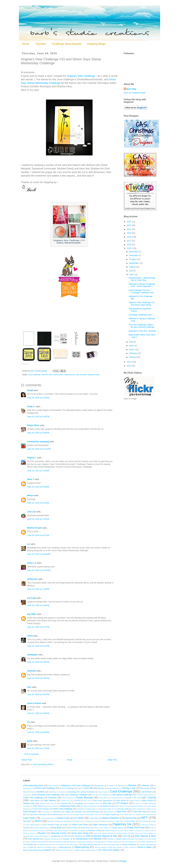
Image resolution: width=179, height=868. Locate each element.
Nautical (89, 821)
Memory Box (58, 375)
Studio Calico (121, 839)
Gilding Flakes (91, 809)
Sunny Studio (151, 839)
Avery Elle (88, 788)
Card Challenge (34, 375)
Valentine (40, 847)
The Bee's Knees (112, 842)
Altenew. (146, 785)
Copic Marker (35, 801)
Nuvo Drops (130, 821)
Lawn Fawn (29, 818)
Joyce (30, 636)
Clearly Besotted (84, 798)
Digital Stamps (147, 801)
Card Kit (26, 795)
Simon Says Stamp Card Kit (103, 833)
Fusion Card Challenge (62, 809)
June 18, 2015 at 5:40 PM (38, 417)
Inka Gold (67, 815)
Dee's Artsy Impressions (103, 801)
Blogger (123, 861)
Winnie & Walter (145, 847)
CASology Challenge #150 (140, 315)
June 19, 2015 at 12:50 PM (39, 570)
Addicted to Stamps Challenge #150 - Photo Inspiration (142, 285)
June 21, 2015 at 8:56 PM (38, 732)
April (131, 346)
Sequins (139, 831)
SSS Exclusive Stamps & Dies (87, 375)
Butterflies (53, 792)
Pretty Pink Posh (136, 828)
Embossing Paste (68, 806)
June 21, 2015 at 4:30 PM (38, 713)
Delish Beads (121, 801)
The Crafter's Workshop (145, 842)
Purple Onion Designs (61, 831)
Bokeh (32, 792)
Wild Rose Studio (115, 847)
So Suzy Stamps (147, 833)
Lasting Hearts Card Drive (144, 815)
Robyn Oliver (33, 425)
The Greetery (28, 845)
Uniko (31, 847)
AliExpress (121, 786)
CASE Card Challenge (33, 798)
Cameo (62, 792)
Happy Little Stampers (74, 812)
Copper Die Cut (66, 801)
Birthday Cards (129, 788)
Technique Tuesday (85, 842)
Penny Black (56, 828)
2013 (129, 366)
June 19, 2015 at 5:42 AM (38, 503)
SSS (66, 836)
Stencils (98, 839)
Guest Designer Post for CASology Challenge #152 (141, 291)
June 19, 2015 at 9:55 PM (38, 678)
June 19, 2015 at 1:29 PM (38, 589)
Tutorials (40, 44)
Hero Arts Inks (47, 375)
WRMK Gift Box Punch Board (85, 850)
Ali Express (111, 786)
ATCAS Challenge (67, 788)
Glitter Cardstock (138, 809)
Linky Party (94, 818)
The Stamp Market (43, 845)
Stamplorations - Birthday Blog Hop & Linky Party (142, 279)
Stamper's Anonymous (52, 839)
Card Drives (147, 792)
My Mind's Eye (78, 821)
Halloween (57, 812)
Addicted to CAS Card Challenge (75, 785)
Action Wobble (53, 786)
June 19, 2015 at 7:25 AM (38, 519)
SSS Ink (127, 836)
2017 (129, 241)
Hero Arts (121, 812)
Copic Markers (50, 800)
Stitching (110, 839)
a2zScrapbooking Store (33, 785)
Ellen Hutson (38, 806)
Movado (51, 821)
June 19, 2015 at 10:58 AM (39, 554)
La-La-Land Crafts (126, 815)
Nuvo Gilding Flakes (33, 825)
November (134, 255)
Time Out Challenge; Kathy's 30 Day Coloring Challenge (141, 326)
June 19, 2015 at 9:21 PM (38, 646)
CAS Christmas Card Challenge (46, 795)
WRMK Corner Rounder (64, 850)
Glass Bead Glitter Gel (107, 809)
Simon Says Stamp (80, 833)
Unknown (32, 671)
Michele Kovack (34, 528)
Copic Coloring (148, 798)
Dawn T (31, 479)
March (132, 350)
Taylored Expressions (38, 842)
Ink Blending (55, 815)
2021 (129, 225)
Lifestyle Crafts (63, 818)
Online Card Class (80, 825)
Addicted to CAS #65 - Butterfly (142, 331)
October (133, 259)
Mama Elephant (110, 818)
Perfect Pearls (72, 828)
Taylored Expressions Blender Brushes (62, 842)
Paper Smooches (100, 825)
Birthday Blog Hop (113, 788)
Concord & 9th (131, 798)
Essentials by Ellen (107, 806)
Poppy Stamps (117, 828)
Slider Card (134, 833)
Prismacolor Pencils (37, 831)
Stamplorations (82, 839)
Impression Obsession (38, 815)
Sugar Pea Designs (137, 839)
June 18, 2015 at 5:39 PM (38, 398)
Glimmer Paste (123, 809)
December (134, 252)
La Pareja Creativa (109, 815)
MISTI (38, 821)
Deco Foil (87, 801)
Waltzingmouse (65, 847)
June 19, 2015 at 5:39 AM (38, 487)
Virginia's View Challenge (81, 76)
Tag (27, 842)
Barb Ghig (131, 89)
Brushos (41, 792)
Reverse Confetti (95, 831)
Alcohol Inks (99, 786)
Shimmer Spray (29, 833)
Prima (25, 831)
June (131, 275)
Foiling (120, 806)
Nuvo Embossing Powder (147, 821)
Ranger (83, 831)
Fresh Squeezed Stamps (135, 806)
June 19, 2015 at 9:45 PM (38, 662)
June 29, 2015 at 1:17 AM (38, 748)
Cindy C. (31, 406)
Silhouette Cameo (59, 833)
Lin (29, 544)
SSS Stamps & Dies (145, 836)
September (134, 263)
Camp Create (103, 792)
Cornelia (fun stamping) (38, 442)
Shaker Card (149, 831)
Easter (137, 803)
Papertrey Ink (69, 375)
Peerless (27, 828)
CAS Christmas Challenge (76, 795)
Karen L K (32, 563)
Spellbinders (56, 836)
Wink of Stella (129, 847)
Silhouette (42, 833)
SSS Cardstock (77, 836)
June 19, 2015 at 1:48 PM (38, 605)
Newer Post (27, 760)
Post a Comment (32, 754)
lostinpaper (32, 655)
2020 (129, 229)
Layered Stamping (47, 818)
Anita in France (34, 703)
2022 (129, 222)
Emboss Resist (52, 806)
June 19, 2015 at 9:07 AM (38, 535)
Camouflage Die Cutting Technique (81, 792)
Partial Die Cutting (147, 825)
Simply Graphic (122, 833)
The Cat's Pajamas (128, 842)
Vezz (29, 687)
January (133, 357)
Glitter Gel (150, 809)
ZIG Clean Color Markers (109, 850)
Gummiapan (46, 812)
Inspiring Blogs (96, 44)
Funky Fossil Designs (41, 809)
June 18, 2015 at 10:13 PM (39, 449)
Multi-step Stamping (63, 821)
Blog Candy (145, 788)
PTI (48, 831)
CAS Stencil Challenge (122, 795)
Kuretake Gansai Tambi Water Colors (86, 815)
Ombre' (66, 825)
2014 (129, 362)
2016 (129, 245)
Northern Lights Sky (116, 821)
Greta (30, 741)
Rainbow (74, 831)
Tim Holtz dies (72, 845)
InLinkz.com (25, 364)
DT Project (122, 803)
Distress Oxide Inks (47, 803)
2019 (129, 233)
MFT (144, 818)
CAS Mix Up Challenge (100, 795)
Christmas (53, 798)
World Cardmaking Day (32, 850)
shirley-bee (32, 579)
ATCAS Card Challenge (45, 788)
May (131, 342)
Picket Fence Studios (101, 828)
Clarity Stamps (67, 798)
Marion (30, 495)
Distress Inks (29, 803)
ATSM (79, 788)
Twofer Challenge (129, 845)
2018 (129, 237)
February (133, 353)
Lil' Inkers (79, 818)
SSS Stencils (34, 839)
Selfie (131, 831)
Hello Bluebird (108, 812)
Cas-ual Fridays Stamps (145, 795)
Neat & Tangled (100, 821)
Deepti (30, 390)
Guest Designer (30, 812)
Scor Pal (123, 831)
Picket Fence (86, 828)
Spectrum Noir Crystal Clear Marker (36, 836)
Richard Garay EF (111, 831)
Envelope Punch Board (89, 806)
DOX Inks (107, 803)
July (131, 271)
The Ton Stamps (58, 845)
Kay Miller (32, 614)
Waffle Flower (51, 847)
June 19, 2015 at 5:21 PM (38, 627)
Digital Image (134, 801)
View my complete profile (135, 93)
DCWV (77, 801)
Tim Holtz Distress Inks (88, 845)
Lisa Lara (31, 512)
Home (26, 44)
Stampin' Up (68, 839)
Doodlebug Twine (93, 803)
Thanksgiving (99, 842)
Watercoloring (82, 847)
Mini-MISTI (27, 821)
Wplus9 (48, 850)
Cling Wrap (103, 798)
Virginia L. (32, 458)
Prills (152, 828)
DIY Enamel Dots (64, 803)
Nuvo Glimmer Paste (51, 825)
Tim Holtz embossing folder (110, 845)
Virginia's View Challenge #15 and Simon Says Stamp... (142, 304)
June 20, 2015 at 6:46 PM (38, 694)
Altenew (132, 785)
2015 (129, 248)
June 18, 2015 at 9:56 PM (38, 433)
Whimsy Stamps (100, 847)
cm (29, 722)
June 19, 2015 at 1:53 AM (38, 471)
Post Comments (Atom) (43, 764)
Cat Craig (31, 598)
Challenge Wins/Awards (66, 44)
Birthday (101, 788)
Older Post (112, 760)
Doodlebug (79, 803)
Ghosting (80, 809)
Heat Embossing (93, 812)
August (132, 267)
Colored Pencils (116, 798)
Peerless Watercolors (41, 828)
